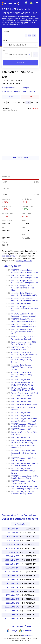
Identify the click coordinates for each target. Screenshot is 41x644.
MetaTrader (26, 631)
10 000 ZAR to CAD (11, 619)
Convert (20, 63)
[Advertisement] (20, 166)
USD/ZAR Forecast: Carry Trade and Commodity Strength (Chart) (25, 487)
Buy (11, 97)
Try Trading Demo (20, 524)
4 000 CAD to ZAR (12, 564)
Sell (30, 97)
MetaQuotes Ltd (27, 635)
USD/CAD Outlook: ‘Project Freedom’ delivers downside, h (24, 315)
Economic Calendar (12, 91)
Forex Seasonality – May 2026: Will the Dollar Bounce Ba (24, 338)
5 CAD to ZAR (14, 533)
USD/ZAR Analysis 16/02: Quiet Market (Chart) (24, 459)
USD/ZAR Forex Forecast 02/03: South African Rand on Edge (24, 441)
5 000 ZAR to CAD (12, 615)
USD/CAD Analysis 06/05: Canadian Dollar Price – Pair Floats (23, 288)
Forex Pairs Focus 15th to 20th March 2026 (24, 433)
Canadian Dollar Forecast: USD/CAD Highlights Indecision (24, 353)
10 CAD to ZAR (13, 537)
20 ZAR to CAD (13, 587)
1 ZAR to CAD (14, 576)
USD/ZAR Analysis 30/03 (21, 413)
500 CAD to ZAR (13, 552)
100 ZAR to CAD (13, 595)
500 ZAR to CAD (13, 599)
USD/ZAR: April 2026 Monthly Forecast (23, 409)
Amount (6, 31)
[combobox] (20, 45)
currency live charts (24, 261)
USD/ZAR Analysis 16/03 (21, 429)
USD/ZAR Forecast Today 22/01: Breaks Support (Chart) (24, 477)
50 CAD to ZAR (13, 544)
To (4, 50)
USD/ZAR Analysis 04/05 (21, 303)
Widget (26, 88)
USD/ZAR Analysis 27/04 (21, 380)
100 (29, 35)
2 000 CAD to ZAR (12, 560)
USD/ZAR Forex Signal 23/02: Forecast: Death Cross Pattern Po (24, 453)
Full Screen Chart (21, 158)
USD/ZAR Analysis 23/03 (21, 416)
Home (13, 626)
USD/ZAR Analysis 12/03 (21, 437)
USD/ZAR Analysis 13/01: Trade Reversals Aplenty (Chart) (24, 493)
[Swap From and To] (35, 55)
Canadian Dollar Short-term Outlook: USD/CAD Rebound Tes (25, 294)
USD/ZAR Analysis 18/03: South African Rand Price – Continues (24, 425)
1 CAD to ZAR (14, 529)
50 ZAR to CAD (13, 591)
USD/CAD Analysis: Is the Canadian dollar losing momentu (25, 271)
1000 (34, 35)
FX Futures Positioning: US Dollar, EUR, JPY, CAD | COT (23, 384)
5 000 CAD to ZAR (12, 568)
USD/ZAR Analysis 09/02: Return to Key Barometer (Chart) (25, 464)
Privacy (28, 626)
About (20, 626)
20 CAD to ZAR (13, 541)
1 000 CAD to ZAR (12, 556)
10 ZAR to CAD (13, 583)
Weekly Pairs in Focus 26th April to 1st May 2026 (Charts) (25, 394)
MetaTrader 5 (29, 91)
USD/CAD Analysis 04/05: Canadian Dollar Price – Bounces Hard (25, 309)
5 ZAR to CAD (14, 580)
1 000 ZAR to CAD (12, 603)
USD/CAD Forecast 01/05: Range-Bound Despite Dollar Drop (23, 332)
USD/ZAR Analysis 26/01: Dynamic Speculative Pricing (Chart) (23, 471)
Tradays (12, 631)
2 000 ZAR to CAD (12, 607)
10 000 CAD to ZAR (11, 572)
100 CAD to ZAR (13, 548)
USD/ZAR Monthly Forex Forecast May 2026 (21, 348)
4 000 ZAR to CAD (12, 611)
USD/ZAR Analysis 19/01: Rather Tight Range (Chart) (25, 482)
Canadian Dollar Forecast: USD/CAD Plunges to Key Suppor (22, 360)
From (5, 41)
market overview (9, 256)
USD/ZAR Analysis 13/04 (21, 401)
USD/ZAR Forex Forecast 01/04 (24, 404)
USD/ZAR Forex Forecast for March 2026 (23, 447)
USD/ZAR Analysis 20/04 (21, 398)
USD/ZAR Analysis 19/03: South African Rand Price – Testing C (24, 420)
